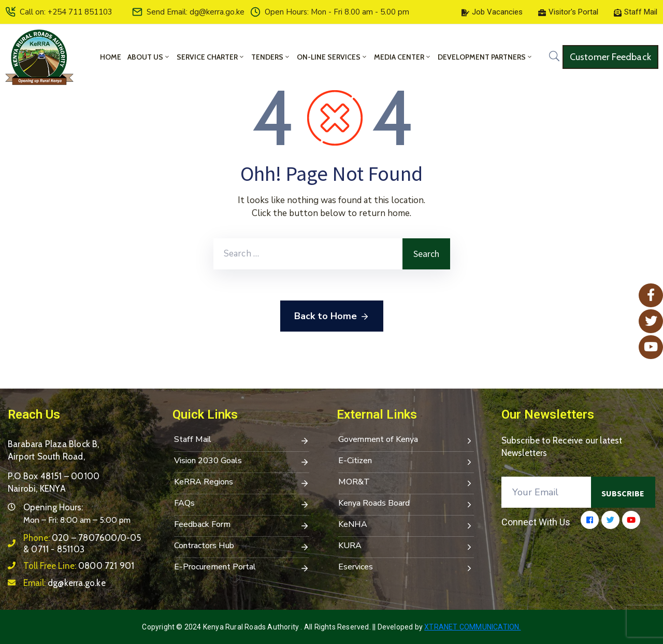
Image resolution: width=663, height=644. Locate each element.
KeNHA (406, 525)
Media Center (403, 57)
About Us (149, 57)
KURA (406, 547)
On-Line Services (332, 57)
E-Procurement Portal (242, 568)
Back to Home (332, 317)
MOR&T (406, 483)
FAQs (242, 504)
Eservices (406, 568)
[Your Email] (546, 492)
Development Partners (485, 57)
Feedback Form (242, 525)
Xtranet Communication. (472, 627)
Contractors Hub (242, 547)
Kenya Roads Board (406, 504)
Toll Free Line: (79, 566)
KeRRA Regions (242, 483)
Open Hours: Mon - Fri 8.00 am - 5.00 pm (337, 12)
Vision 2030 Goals (242, 462)
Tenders (271, 57)
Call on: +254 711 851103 (66, 12)
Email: (64, 583)
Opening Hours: (53, 507)
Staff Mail (242, 440)
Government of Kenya (406, 440)
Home (111, 57)
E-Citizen (406, 462)
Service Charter (211, 57)
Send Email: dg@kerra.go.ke (196, 12)
